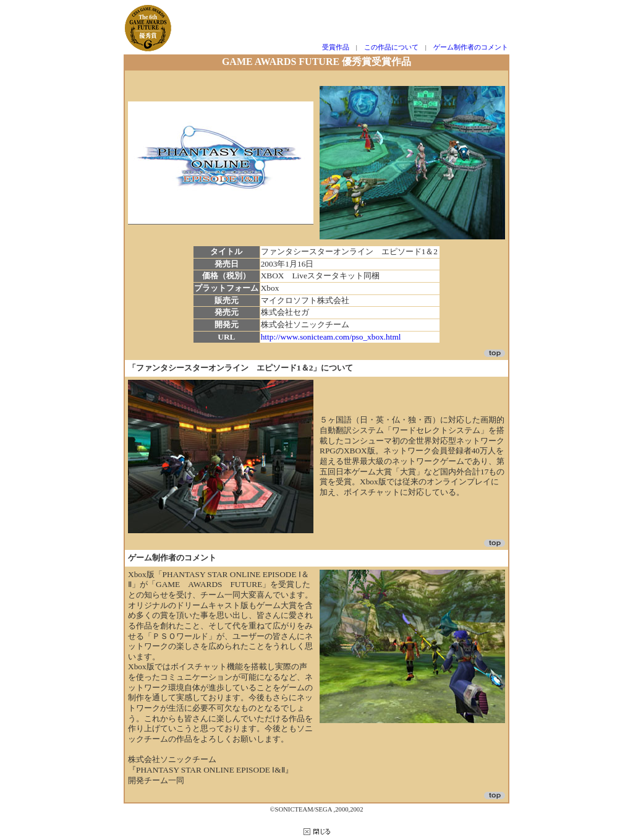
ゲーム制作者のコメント (471, 47)
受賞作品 (336, 47)
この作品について (391, 47)
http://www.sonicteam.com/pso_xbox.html (331, 337)
